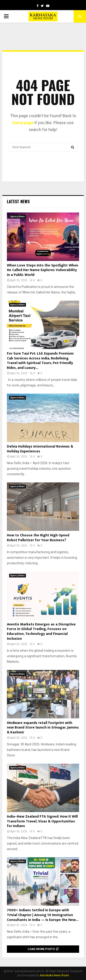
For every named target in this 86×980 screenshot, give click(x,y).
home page (23, 123)
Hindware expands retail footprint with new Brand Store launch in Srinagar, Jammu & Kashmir (43, 728)
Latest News (18, 201)
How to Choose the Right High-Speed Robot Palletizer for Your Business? (38, 538)
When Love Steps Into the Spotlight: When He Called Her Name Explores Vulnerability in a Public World (43, 270)
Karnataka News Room (55, 975)
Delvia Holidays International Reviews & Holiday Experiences (40, 449)
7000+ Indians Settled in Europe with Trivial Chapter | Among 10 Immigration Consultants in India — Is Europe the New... (43, 915)
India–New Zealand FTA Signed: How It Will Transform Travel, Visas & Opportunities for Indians (42, 821)
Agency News (18, 217)
